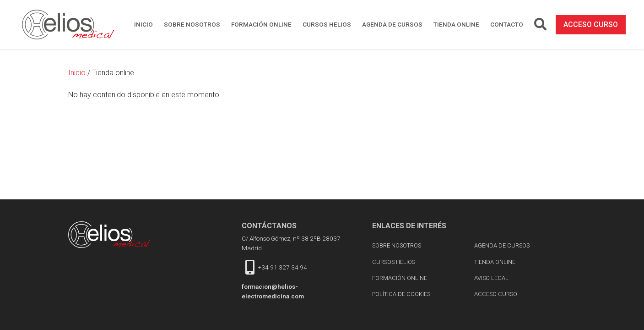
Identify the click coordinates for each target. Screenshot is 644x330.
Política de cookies (401, 294)
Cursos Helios (327, 24)
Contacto (507, 24)
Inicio (143, 24)
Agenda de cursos (392, 24)
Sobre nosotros (192, 24)
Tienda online (456, 24)
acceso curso (591, 25)
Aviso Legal (491, 278)
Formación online (261, 24)
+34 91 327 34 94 (283, 267)
